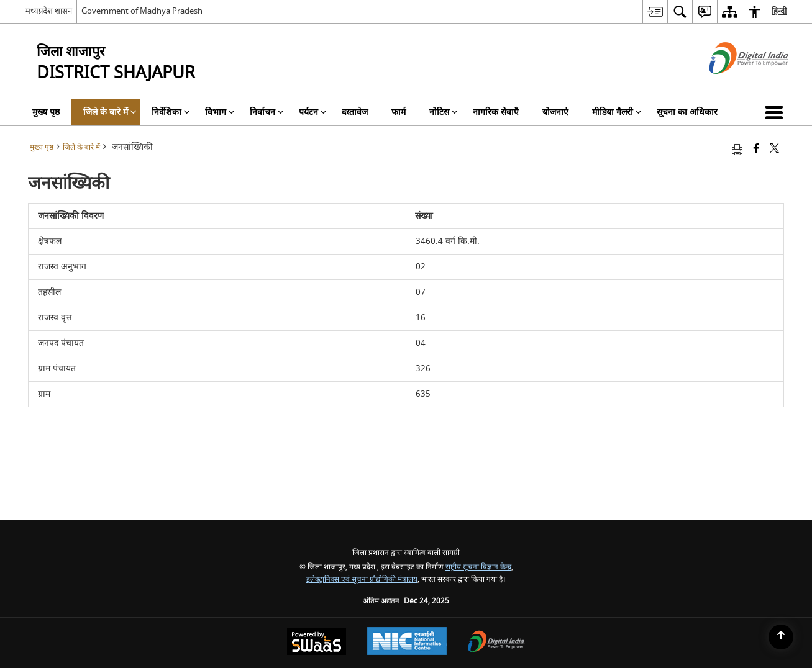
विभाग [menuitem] (220, 112)
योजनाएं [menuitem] (555, 112)
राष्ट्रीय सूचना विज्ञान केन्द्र (478, 567)
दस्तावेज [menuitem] (355, 112)
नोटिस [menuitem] (444, 112)
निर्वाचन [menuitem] (267, 112)
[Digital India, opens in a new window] (496, 643)
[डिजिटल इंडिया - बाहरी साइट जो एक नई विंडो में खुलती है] (733, 85)
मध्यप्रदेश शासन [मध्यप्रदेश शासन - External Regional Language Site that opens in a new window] (49, 11)
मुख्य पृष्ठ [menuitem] (46, 112)
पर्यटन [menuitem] (313, 112)
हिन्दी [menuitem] (779, 11)
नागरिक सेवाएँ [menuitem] (496, 112)
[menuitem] (655, 11)
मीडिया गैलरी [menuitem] (617, 112)
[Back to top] (781, 637)
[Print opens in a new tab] (737, 149)
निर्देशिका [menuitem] (171, 112)
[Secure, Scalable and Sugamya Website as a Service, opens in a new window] (317, 643)
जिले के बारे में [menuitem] (110, 112)
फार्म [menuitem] (399, 112)
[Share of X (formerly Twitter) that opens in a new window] (774, 149)
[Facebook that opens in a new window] (756, 149)
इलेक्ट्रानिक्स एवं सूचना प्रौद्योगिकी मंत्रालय (362, 580)
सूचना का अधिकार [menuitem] (687, 112)
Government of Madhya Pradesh (142, 11)
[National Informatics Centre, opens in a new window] (407, 643)
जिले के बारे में (81, 147)
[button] (777, 112)
